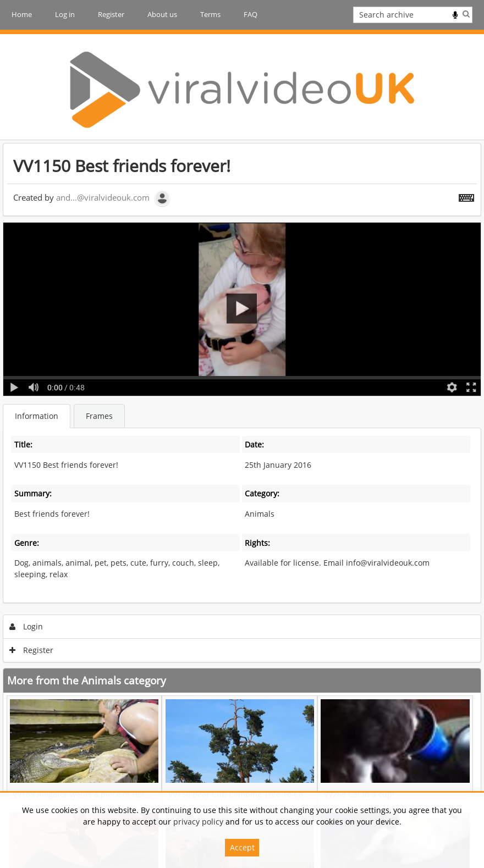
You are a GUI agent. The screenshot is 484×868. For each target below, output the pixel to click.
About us (162, 14)
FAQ (251, 14)
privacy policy (198, 822)
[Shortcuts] (466, 196)
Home (22, 14)
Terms (210, 14)
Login (26, 626)
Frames (99, 416)
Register (111, 14)
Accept (242, 847)
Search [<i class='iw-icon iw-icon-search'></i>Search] (466, 14)
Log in (65, 14)
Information (37, 416)
